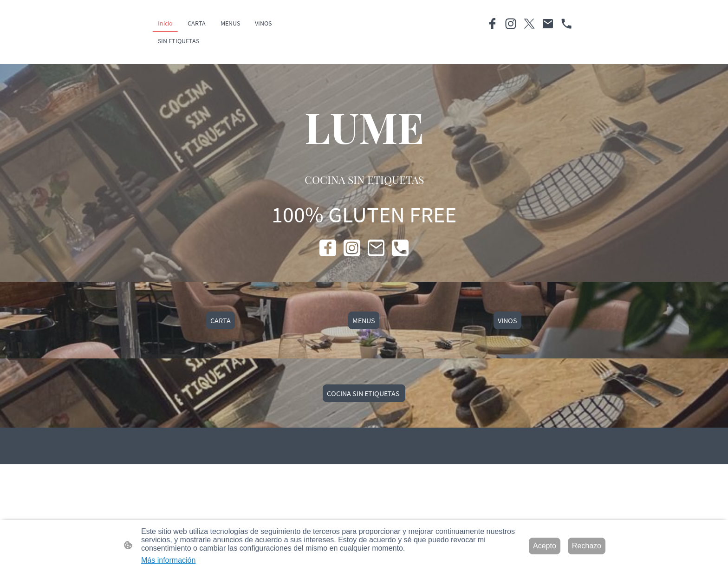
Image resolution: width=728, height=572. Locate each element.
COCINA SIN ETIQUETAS (364, 393)
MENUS (364, 320)
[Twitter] (529, 24)
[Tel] (566, 24)
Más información (168, 560)
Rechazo (587, 546)
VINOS (507, 320)
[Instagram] (511, 24)
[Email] (548, 24)
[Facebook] (492, 24)
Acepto (545, 546)
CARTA (221, 320)
